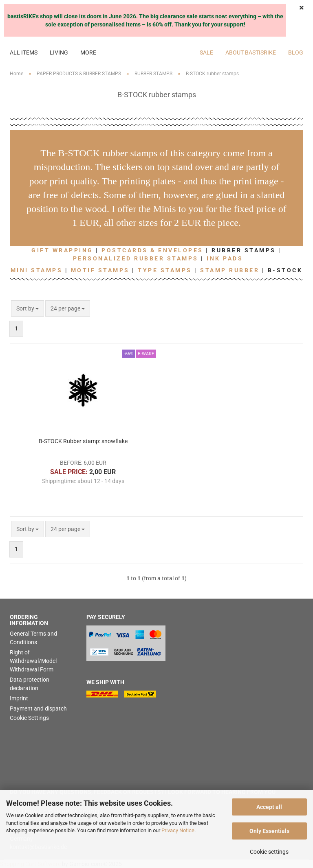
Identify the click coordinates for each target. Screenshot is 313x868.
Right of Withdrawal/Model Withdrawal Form (33, 661)
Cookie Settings (29, 718)
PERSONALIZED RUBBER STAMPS (136, 258)
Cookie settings (269, 852)
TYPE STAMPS (165, 270)
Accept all (269, 807)
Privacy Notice (178, 830)
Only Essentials (269, 831)
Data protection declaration (30, 684)
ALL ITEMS (24, 52)
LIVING (59, 52)
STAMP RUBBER (230, 270)
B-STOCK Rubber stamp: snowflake (83, 441)
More (88, 52)
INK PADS (225, 258)
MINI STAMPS (37, 270)
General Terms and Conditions (33, 638)
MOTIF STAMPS (100, 270)
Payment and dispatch (38, 708)
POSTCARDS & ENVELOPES (152, 250)
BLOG (296, 52)
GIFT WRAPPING (62, 250)
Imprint (19, 698)
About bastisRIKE (251, 52)
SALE (206, 52)
